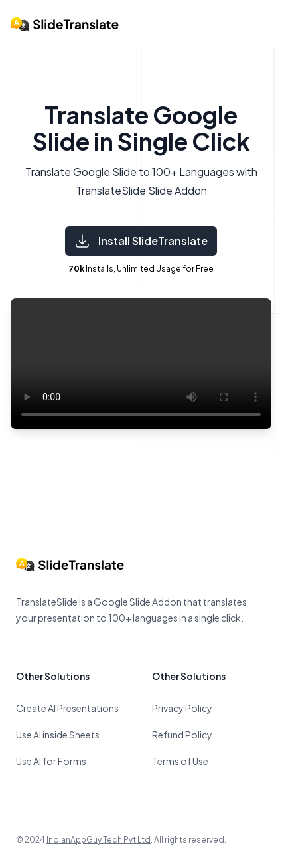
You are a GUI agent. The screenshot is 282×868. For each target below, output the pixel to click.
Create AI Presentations (67, 708)
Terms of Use (180, 761)
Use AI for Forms (51, 761)
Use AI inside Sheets (58, 735)
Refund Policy (182, 735)
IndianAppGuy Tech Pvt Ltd (99, 840)
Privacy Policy (182, 708)
